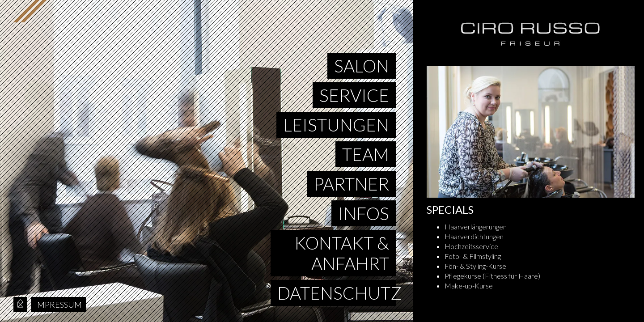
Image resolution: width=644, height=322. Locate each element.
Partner (351, 184)
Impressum (58, 305)
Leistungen (336, 125)
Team (366, 154)
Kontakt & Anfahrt (342, 253)
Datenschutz (337, 293)
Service (354, 95)
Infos (364, 213)
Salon (362, 66)
